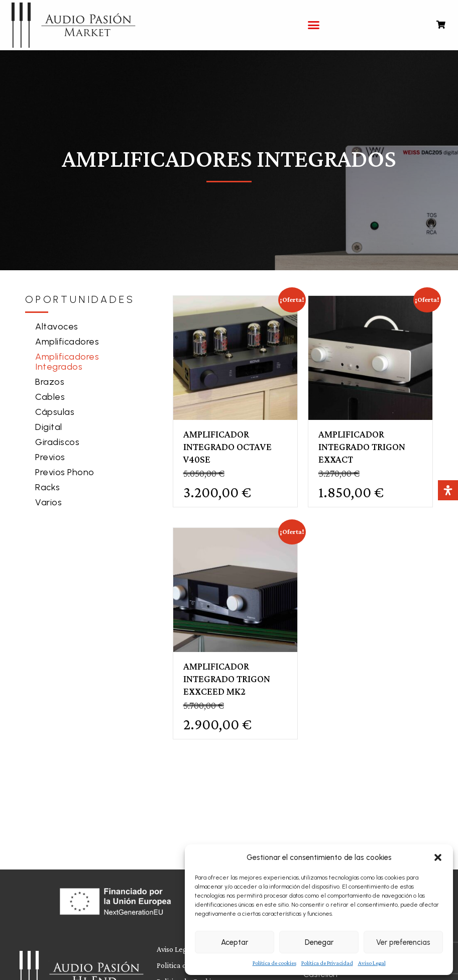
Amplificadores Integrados (67, 362)
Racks (48, 487)
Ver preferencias (403, 942)
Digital (49, 427)
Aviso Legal (372, 963)
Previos (50, 457)
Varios (48, 502)
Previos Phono (65, 472)
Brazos (50, 382)
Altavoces (57, 326)
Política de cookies (274, 963)
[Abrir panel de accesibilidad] (448, 490)
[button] (438, 857)
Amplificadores (67, 342)
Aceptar (235, 942)
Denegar (319, 942)
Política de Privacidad (327, 963)
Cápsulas (55, 412)
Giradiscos (57, 442)
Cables (50, 397)
